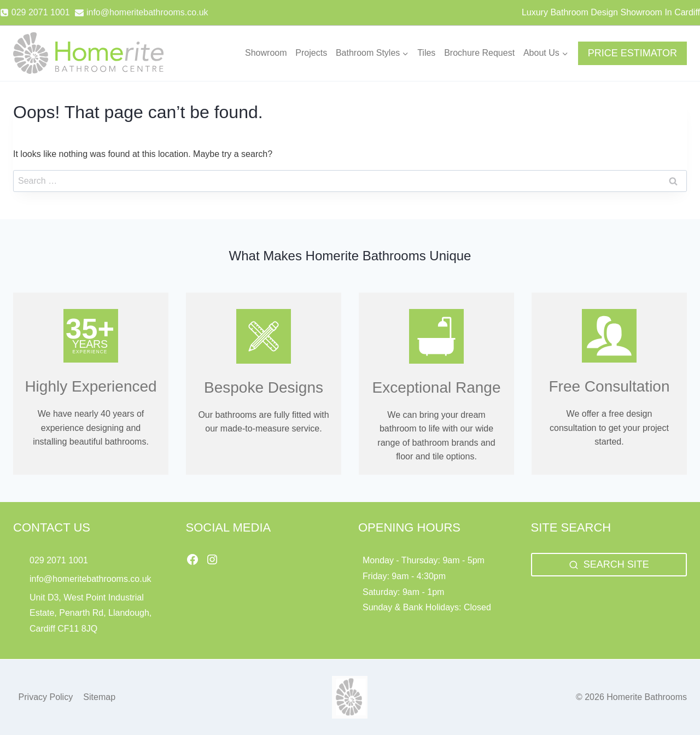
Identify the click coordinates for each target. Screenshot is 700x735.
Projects (311, 53)
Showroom (266, 53)
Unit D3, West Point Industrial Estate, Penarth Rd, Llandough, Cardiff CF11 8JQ (91, 613)
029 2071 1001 (59, 560)
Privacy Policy (46, 697)
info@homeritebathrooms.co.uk (91, 579)
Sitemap (99, 697)
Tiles (426, 53)
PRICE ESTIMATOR (632, 53)
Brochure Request (479, 53)
